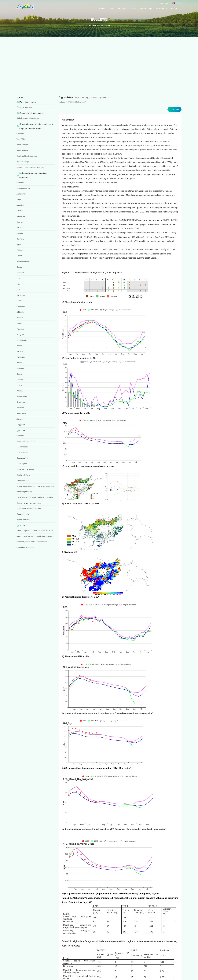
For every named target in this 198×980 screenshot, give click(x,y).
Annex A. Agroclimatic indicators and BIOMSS (35, 531)
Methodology (146, 8)
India (18, 278)
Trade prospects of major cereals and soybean (35, 497)
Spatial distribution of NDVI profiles (82, 503)
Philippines (21, 357)
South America (22, 150)
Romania (20, 368)
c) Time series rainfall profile (76, 413)
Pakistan (20, 351)
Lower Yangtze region (25, 469)
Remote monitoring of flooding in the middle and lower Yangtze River (35, 489)
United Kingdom (23, 261)
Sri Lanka (20, 312)
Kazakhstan (21, 295)
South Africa (21, 413)
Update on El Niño (24, 520)
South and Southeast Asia (27, 156)
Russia (19, 374)
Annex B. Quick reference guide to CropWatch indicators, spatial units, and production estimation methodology (35, 542)
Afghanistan (21, 194)
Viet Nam (20, 408)
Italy (18, 290)
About (111, 8)
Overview (20, 133)
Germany (20, 239)
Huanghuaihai (22, 458)
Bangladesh (21, 216)
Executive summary (24, 107)
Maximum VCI (71, 552)
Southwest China (23, 475)
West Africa (21, 139)
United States (22, 396)
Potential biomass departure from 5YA (82, 597)
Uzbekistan (21, 402)
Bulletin (132, 8)
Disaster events (23, 514)
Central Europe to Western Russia (30, 167)
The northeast (22, 447)
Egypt (19, 245)
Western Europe (23, 162)
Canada (20, 233)
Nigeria (19, 346)
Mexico (19, 323)
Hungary (20, 267)
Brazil (19, 228)
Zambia (19, 419)
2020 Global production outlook (29, 508)
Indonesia (20, 273)
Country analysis (23, 188)
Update (122, 8)
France (19, 256)
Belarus (20, 222)
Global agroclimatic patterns (28, 118)
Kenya (19, 301)
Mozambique (22, 340)
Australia (20, 211)
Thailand (20, 380)
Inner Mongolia (22, 452)
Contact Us (176, 8)
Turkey (19, 385)
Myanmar (20, 329)
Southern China (23, 481)
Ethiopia (20, 250)
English (177, 3)
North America (22, 145)
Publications (162, 8)
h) (63, 656)
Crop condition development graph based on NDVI (92, 466)
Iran (18, 284)
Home (102, 8)
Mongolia (20, 335)
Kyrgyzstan (21, 425)
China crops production (26, 441)
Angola (19, 200)
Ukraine (20, 391)
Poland (19, 363)
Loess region (22, 464)
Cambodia (21, 306)
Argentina (20, 205)
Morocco (20, 318)
